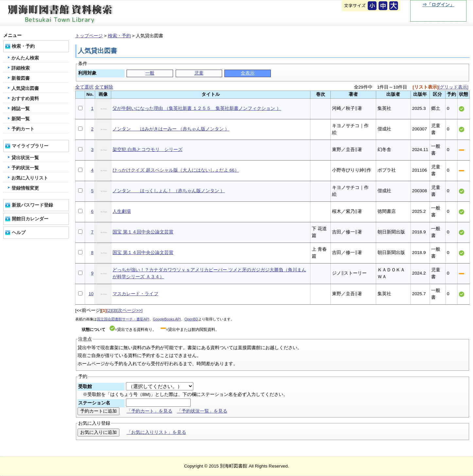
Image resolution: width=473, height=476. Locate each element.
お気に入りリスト (30, 178)
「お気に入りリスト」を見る (156, 432)
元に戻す (373, 6)
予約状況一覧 (25, 168)
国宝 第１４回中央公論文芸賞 (143, 232)
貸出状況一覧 (25, 158)
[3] (114, 310)
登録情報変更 (25, 188)
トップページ (89, 36)
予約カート (23, 129)
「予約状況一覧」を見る (202, 411)
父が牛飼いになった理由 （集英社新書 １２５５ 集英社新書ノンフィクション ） (197, 108)
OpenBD (191, 319)
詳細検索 (21, 68)
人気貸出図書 (25, 88)
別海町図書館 (79, 13)
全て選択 (84, 87)
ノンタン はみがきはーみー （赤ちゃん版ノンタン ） (171, 129)
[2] (109, 310)
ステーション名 (94, 403)
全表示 (248, 73)
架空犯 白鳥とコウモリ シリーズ (148, 150)
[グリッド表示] (453, 87)
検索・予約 (119, 36)
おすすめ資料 (25, 99)
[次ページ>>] (129, 310)
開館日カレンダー (30, 219)
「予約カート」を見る (149, 411)
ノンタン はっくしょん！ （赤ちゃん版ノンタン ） (169, 191)
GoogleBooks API (167, 319)
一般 (150, 73)
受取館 (85, 387)
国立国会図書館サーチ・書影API (123, 319)
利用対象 (87, 73)
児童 (199, 73)
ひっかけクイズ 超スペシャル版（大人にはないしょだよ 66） (176, 170)
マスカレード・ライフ (135, 294)
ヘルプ (19, 233)
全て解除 (104, 87)
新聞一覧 (21, 119)
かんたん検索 (25, 58)
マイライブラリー (30, 146)
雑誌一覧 (21, 109)
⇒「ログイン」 (438, 5)
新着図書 (21, 78)
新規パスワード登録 (32, 205)
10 (91, 294)
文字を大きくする (394, 6)
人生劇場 (122, 211)
